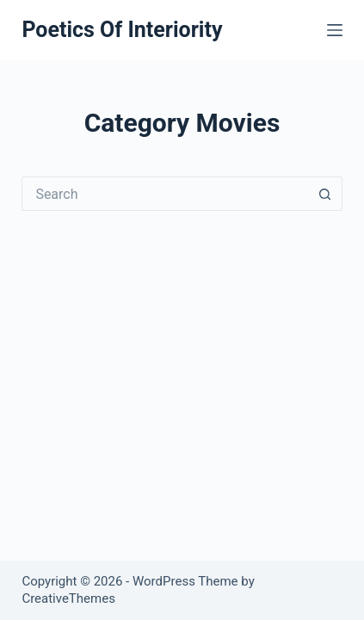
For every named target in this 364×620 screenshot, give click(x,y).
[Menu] (335, 30)
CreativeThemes (68, 598)
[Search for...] (164, 194)
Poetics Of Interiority (122, 30)
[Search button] (325, 194)
